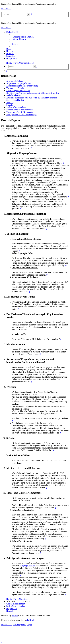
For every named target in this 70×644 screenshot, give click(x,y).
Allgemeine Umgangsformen (19, 83)
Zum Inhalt (6, 8)
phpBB (15, 615)
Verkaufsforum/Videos (16, 107)
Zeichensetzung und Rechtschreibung (22, 86)
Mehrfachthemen (14, 95)
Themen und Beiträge (16, 88)
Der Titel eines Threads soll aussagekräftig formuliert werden (33, 93)
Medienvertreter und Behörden (19, 110)
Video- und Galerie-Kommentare (20, 112)
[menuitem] (23, 37)
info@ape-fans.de (27, 566)
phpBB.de (30, 620)
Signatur (10, 105)
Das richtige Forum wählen (18, 91)
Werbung (10, 103)
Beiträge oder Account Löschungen (21, 114)
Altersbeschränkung (15, 81)
